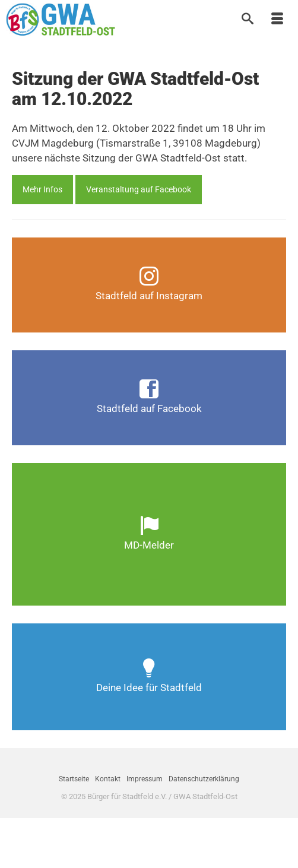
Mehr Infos (42, 189)
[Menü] (277, 20)
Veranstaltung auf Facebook (139, 189)
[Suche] (248, 20)
